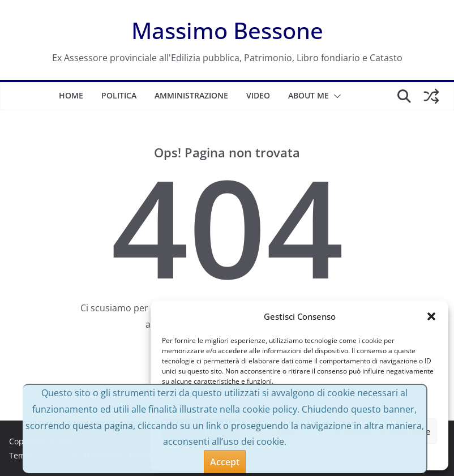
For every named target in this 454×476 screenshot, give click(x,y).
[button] (431, 316)
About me (309, 95)
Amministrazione (191, 95)
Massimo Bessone (227, 30)
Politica (119, 95)
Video (258, 95)
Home (71, 95)
